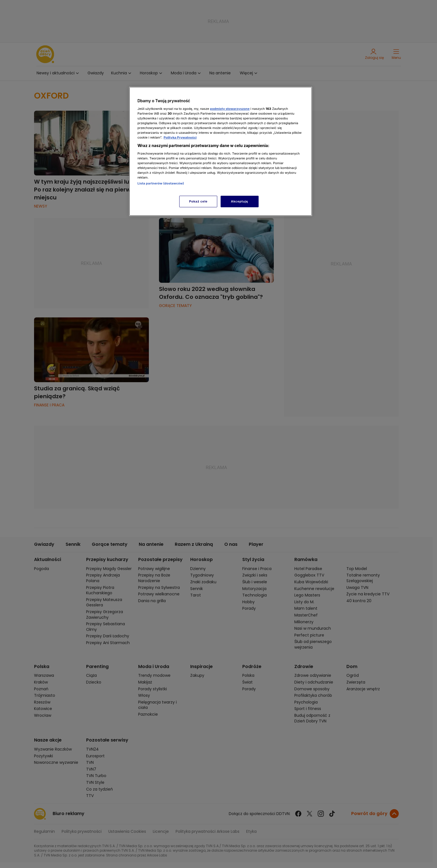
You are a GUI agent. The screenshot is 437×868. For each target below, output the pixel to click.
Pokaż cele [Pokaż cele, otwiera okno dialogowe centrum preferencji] (198, 201)
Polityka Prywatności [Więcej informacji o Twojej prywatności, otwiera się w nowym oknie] (180, 137)
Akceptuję (240, 201)
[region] (221, 151)
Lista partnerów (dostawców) (161, 183)
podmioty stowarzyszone (230, 109)
